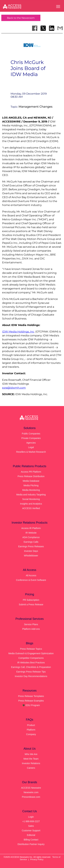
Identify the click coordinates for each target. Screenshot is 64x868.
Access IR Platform (31, 528)
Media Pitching (31, 485)
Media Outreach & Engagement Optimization (31, 653)
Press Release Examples (31, 701)
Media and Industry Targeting (31, 495)
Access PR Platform (31, 472)
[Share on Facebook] (35, 28)
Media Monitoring (31, 490)
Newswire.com (31, 792)
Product (31, 725)
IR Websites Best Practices (31, 663)
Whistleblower (31, 556)
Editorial (31, 835)
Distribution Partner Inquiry (31, 844)
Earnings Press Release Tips (31, 672)
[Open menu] (58, 7)
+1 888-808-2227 (31, 821)
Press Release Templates (31, 696)
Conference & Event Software (31, 580)
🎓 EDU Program (31, 705)
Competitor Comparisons (31, 658)
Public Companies (31, 434)
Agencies (31, 443)
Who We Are (31, 754)
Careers (31, 768)
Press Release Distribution (31, 476)
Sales (31, 826)
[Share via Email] (60, 28)
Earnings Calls (31, 542)
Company (31, 734)
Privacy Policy (37, 859)
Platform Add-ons (31, 629)
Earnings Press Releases (31, 546)
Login (31, 817)
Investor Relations (31, 763)
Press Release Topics (31, 649)
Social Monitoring (31, 499)
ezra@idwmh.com (14, 388)
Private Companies (31, 438)
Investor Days (31, 551)
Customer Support (31, 830)
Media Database (31, 481)
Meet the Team (31, 759)
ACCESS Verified (31, 508)
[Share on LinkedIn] (52, 28)
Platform (31, 730)
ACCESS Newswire (31, 788)
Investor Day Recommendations (31, 676)
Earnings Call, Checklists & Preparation (31, 667)
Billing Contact (31, 840)
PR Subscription (31, 600)
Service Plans (31, 624)
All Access (31, 575)
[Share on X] (43, 28)
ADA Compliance (31, 537)
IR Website (31, 533)
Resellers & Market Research (31, 452)
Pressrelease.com (31, 797)
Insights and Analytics (31, 504)
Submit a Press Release (31, 604)
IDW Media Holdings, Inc (18, 332)
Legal (31, 447)
